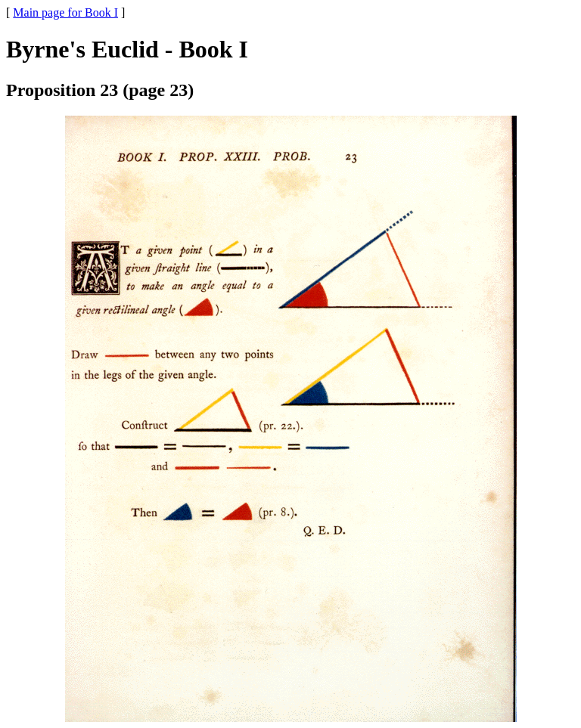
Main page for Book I (65, 12)
